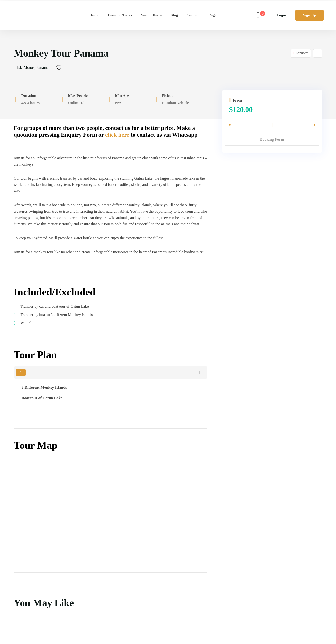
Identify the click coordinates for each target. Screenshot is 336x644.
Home (94, 15)
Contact (193, 15)
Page (212, 15)
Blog (174, 15)
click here (117, 135)
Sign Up (310, 15)
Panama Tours (120, 15)
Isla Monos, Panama (33, 68)
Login (281, 15)
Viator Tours (151, 15)
